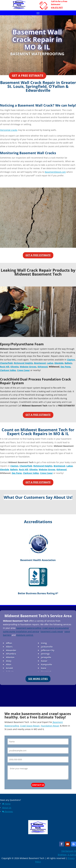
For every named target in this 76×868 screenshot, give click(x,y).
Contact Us (38, 785)
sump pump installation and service (21, 631)
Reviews (8, 811)
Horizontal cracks (9, 130)
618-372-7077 (57, 8)
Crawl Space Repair (30, 726)
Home (6, 804)
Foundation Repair (50, 726)
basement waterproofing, (29, 628)
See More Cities (38, 679)
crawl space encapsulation (56, 628)
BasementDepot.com (55, 172)
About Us (7, 808)
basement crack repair (52, 631)
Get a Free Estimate (28, 76)
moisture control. (25, 635)
